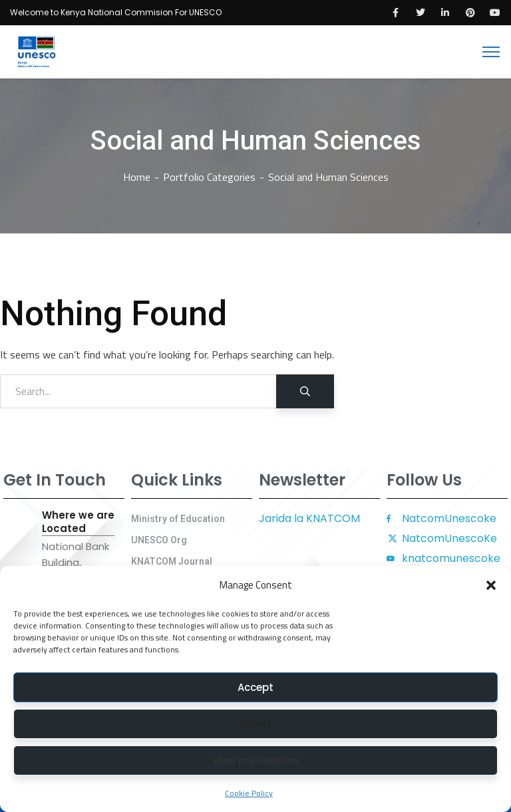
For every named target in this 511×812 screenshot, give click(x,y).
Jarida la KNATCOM (309, 518)
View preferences (256, 760)
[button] (491, 585)
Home (137, 177)
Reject (256, 724)
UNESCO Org (159, 540)
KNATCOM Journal (172, 561)
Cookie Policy (249, 793)
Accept (255, 687)
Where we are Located (78, 522)
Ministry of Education (178, 519)
